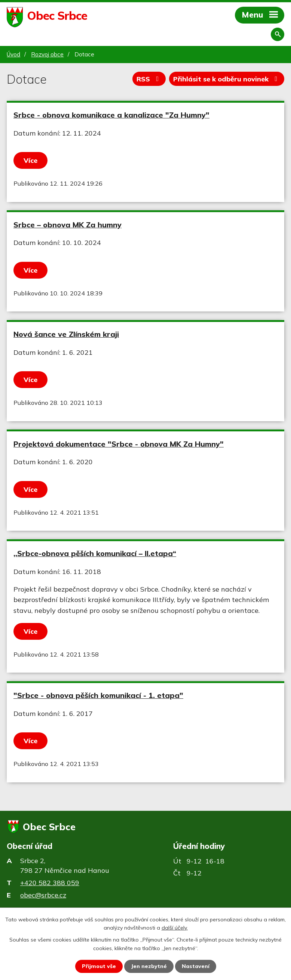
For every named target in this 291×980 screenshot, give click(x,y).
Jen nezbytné (149, 966)
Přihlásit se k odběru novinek (227, 79)
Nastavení (196, 966)
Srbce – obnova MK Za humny (68, 225)
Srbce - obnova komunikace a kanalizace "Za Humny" (111, 115)
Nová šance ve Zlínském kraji (66, 334)
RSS (149, 79)
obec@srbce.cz (43, 895)
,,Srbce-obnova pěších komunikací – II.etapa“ (95, 553)
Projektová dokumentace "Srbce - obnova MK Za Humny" (119, 444)
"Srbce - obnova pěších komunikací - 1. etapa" (98, 695)
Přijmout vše (99, 966)
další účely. (175, 928)
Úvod (13, 54)
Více (30, 160)
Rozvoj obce (47, 54)
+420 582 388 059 (50, 883)
